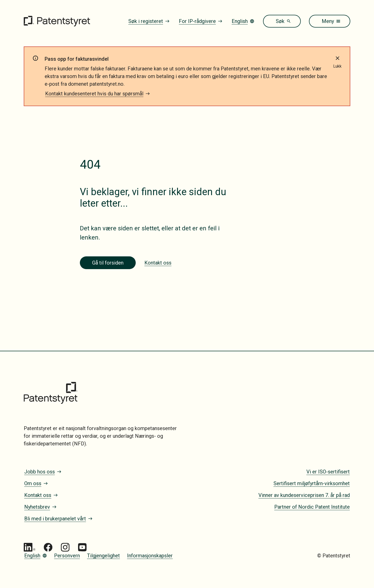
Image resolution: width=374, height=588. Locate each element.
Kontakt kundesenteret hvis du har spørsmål (98, 94)
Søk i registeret (149, 21)
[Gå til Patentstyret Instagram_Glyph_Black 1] (65, 547)
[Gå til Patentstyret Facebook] (48, 547)
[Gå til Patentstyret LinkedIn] (30, 547)
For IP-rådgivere (201, 21)
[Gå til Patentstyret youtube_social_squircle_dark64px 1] (82, 547)
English (243, 21)
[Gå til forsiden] (57, 21)
